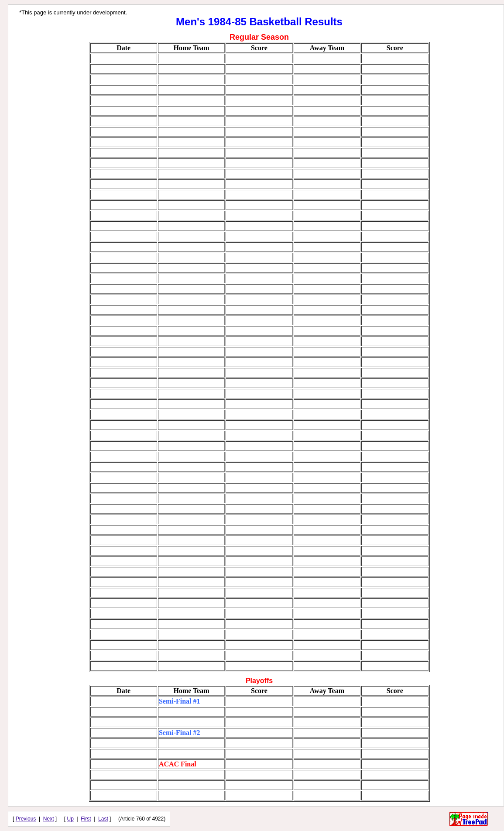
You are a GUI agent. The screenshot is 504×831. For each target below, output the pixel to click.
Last (103, 819)
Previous (26, 819)
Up (70, 819)
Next (49, 819)
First (86, 819)
